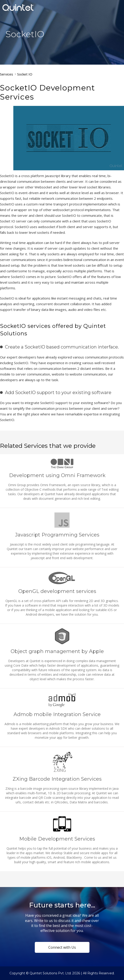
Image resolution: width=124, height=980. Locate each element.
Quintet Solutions (18, 7)
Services (7, 74)
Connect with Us (62, 947)
